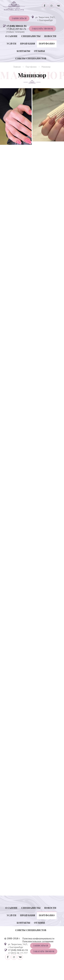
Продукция (28, 44)
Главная (17, 67)
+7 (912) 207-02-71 (16, 29)
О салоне (11, 36)
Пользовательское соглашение (38, 960)
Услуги (12, 44)
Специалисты (31, 36)
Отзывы (39, 51)
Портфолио (47, 44)
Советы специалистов (31, 58)
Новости (50, 36)
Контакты (23, 51)
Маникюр (46, 67)
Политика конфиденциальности (38, 958)
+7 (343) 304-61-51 (16, 26)
